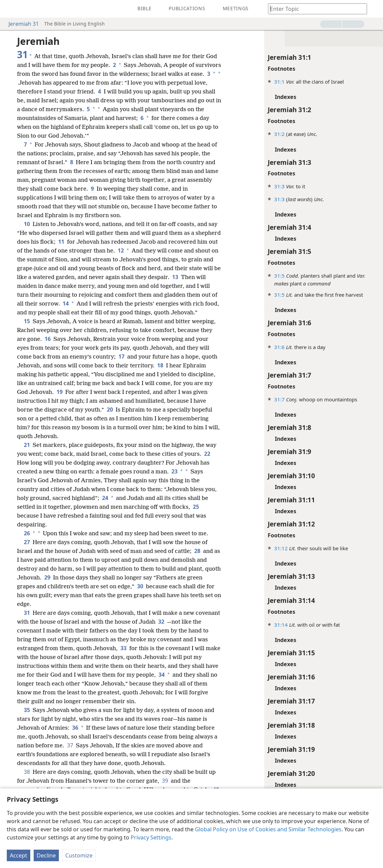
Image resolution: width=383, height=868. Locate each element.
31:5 (279, 276)
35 (27, 710)
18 (160, 365)
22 (206, 454)
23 (174, 471)
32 (161, 622)
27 (27, 542)
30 (140, 586)
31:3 (279, 186)
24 (104, 498)
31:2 (279, 134)
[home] (10, 9)
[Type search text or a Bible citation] (314, 9)
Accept (19, 855)
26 (26, 533)
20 (110, 410)
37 (70, 745)
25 (195, 507)
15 (27, 321)
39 (165, 781)
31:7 (279, 399)
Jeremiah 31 (20, 24)
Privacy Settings (151, 837)
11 (61, 242)
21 (27, 445)
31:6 (279, 347)
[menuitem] (10, 9)
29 (47, 577)
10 (27, 224)
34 (161, 675)
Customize (79, 855)
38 (27, 772)
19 (60, 392)
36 (74, 728)
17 (121, 357)
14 (65, 303)
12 (120, 250)
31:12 (281, 548)
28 (197, 551)
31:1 (279, 82)
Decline (46, 855)
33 (123, 648)
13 (175, 277)
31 (27, 613)
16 (48, 339)
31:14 (281, 625)
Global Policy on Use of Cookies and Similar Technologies (268, 829)
